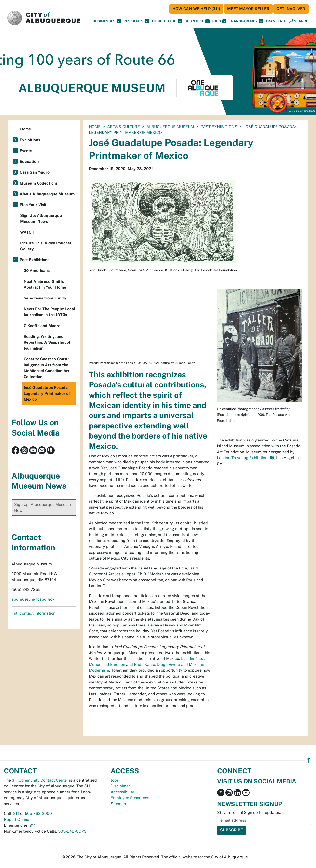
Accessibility (122, 792)
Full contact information (33, 613)
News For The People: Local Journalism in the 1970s (49, 312)
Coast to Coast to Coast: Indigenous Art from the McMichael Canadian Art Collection (47, 368)
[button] (276, 21)
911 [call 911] (33, 825)
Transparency (246, 21)
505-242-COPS (72, 831)
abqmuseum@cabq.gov (33, 599)
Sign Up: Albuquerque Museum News (41, 219)
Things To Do (167, 21)
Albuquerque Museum (170, 127)
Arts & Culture (124, 127)
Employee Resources (130, 798)
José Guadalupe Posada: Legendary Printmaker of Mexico (47, 393)
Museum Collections (39, 183)
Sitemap (118, 804)
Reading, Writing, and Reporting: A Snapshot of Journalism (47, 342)
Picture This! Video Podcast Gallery (46, 246)
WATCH (27, 232)
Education (29, 162)
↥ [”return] (309, 761)
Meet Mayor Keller (248, 9)
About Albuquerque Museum (47, 194)
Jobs (219, 21)
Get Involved (291, 9)
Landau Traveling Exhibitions (243, 458)
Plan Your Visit (33, 205)
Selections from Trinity (45, 298)
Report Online (17, 819)
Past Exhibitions (219, 127)
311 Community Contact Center (40, 780)
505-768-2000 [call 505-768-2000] (38, 814)
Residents (136, 21)
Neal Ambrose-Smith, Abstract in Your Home (45, 284)
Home (95, 127)
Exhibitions (30, 140)
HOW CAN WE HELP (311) (196, 9)
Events (26, 151)
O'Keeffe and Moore (42, 326)
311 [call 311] (16, 814)
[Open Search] (299, 21)
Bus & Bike (197, 21)
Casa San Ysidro (35, 172)
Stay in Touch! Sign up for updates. (249, 813)
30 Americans (37, 271)
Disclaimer (120, 786)
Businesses (107, 21)
